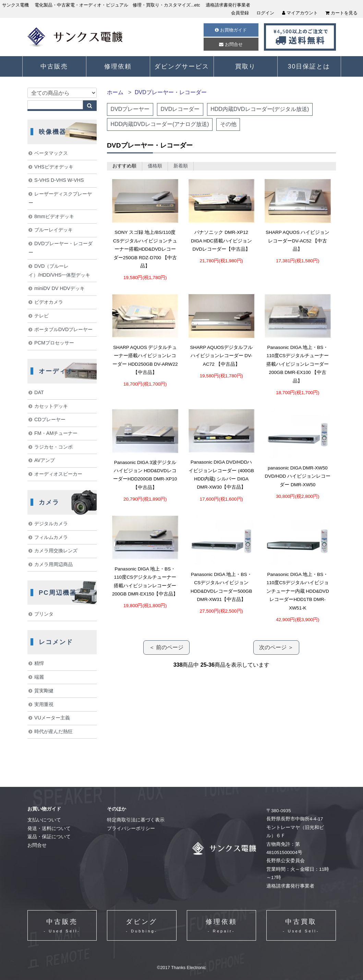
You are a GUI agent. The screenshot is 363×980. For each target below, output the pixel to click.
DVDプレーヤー (130, 109)
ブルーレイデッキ (53, 230)
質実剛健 (44, 691)
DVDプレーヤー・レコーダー (171, 92)
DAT (39, 392)
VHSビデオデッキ (54, 167)
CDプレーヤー (50, 419)
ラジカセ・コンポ (53, 447)
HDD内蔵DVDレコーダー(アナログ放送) (160, 124)
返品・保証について (49, 837)
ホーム (115, 92)
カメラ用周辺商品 (53, 564)
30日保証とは (309, 66)
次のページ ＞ (276, 647)
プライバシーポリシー (131, 828)
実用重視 (44, 704)
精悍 (39, 663)
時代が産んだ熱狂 (53, 731)
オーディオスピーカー (58, 474)
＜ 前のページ (166, 647)
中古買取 (301, 926)
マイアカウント (300, 13)
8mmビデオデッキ (54, 216)
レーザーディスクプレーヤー (60, 198)
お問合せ (231, 44)
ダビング (142, 926)
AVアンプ (45, 460)
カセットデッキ (51, 406)
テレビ (41, 316)
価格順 (155, 166)
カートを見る (341, 13)
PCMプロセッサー (54, 343)
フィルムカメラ (51, 537)
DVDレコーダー (180, 109)
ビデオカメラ (49, 302)
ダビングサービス (182, 66)
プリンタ (44, 614)
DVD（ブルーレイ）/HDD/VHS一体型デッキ (59, 271)
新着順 (181, 166)
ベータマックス (51, 153)
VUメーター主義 (52, 718)
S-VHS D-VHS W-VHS (59, 180)
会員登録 (240, 13)
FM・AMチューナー (56, 433)
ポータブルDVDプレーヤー (63, 329)
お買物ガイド (231, 30)
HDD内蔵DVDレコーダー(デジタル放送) (260, 109)
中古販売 (54, 66)
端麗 (39, 677)
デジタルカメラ (51, 524)
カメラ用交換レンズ (56, 551)
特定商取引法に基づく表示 (136, 820)
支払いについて (44, 820)
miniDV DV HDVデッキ (59, 288)
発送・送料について (49, 828)
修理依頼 (118, 66)
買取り (245, 66)
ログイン (265, 13)
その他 (228, 124)
